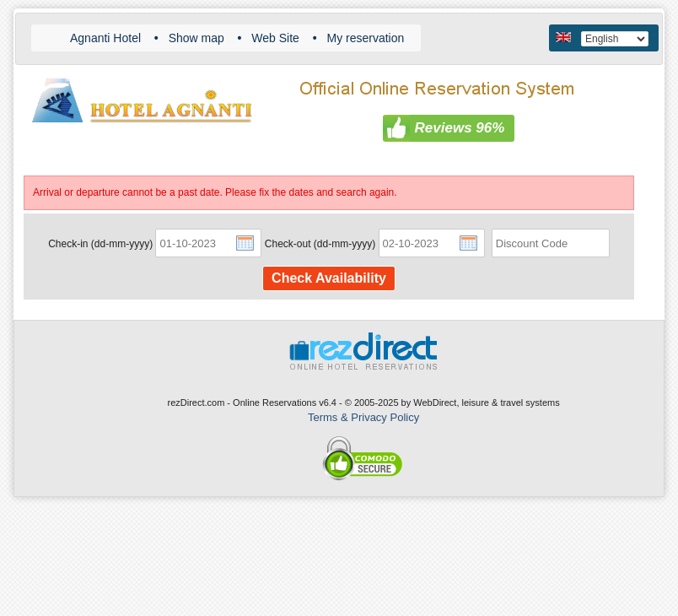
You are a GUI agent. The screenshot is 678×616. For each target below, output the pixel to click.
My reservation (365, 38)
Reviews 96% (460, 128)
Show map (196, 38)
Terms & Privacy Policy (363, 417)
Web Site (275, 38)
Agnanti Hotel (105, 38)
